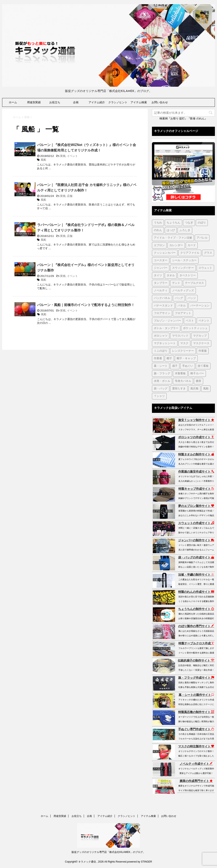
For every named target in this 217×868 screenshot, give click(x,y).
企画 (76, 102)
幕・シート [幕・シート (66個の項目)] (161, 366)
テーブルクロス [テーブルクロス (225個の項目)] (194, 283)
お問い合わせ (160, 102)
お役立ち (55, 102)
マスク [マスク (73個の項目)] (184, 343)
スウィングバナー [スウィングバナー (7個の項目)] (183, 268)
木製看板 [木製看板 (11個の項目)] (180, 374)
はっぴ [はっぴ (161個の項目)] (171, 230)
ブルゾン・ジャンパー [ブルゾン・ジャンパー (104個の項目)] (167, 321)
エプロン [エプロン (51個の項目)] (159, 245)
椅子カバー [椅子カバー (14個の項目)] (197, 374)
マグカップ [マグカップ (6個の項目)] (200, 336)
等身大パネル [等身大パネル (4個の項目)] (183, 381)
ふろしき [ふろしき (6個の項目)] (185, 230)
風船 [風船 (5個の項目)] (206, 389)
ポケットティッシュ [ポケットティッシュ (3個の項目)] (195, 328)
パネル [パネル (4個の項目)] (182, 306)
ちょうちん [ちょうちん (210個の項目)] (173, 223)
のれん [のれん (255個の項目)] (158, 230)
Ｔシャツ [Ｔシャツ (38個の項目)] (159, 396)
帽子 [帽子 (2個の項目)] (169, 358)
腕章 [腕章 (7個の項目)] (199, 381)
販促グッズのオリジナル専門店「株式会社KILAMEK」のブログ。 (108, 852)
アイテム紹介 (97, 102)
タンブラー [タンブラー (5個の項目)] (161, 283)
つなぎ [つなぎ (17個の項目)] (189, 223)
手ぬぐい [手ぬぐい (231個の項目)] (188, 366)
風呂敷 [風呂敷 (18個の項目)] (194, 389)
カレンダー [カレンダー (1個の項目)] (176, 245)
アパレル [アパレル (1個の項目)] (202, 238)
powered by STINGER (140, 862)
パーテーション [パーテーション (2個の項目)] (200, 306)
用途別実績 (34, 102)
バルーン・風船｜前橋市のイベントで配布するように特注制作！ (86, 305)
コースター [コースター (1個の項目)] (161, 260)
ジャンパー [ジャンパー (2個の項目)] (161, 268)
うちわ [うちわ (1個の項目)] (158, 223)
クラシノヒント (118, 102)
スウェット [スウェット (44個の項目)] (205, 268)
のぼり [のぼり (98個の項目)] (202, 223)
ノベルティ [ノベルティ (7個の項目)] (161, 291)
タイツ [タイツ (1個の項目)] (158, 276)
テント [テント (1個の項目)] (176, 283)
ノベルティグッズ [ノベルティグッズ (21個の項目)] (183, 291)
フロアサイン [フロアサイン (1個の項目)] (162, 313)
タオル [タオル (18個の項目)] (171, 276)
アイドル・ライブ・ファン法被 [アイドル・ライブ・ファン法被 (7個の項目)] (173, 238)
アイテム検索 (139, 102)
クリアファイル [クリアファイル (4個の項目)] (190, 253)
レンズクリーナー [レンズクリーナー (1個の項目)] (183, 351)
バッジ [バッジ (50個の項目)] (192, 298)
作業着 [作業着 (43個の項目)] (158, 358)
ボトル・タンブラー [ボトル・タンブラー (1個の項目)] (166, 328)
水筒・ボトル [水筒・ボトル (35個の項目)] (162, 381)
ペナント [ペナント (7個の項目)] (204, 321)
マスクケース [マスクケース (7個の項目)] (201, 343)
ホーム (13, 102)
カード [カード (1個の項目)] (192, 245)
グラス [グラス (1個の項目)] (208, 253)
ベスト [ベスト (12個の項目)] (190, 321)
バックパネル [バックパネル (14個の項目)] (162, 298)
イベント (72, 156)
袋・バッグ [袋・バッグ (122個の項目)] (161, 389)
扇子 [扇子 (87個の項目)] (175, 366)
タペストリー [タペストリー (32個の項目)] (188, 276)
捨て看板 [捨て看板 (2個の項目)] (203, 366)
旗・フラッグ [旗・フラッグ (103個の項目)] (162, 374)
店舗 (70, 196)
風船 (43, 160)
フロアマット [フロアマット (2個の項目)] (183, 313)
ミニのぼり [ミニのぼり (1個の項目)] (161, 351)
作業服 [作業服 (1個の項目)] (203, 351)
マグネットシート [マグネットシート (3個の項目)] (165, 343)
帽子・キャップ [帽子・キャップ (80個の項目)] (186, 358)
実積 (63, 156)
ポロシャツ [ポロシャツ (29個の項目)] (161, 336)
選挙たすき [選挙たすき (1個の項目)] (179, 389)
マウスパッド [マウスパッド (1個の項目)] (180, 336)
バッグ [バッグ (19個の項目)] (179, 298)
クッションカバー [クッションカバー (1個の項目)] (165, 253)
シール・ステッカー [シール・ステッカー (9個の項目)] (184, 260)
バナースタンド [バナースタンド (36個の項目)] (163, 306)
